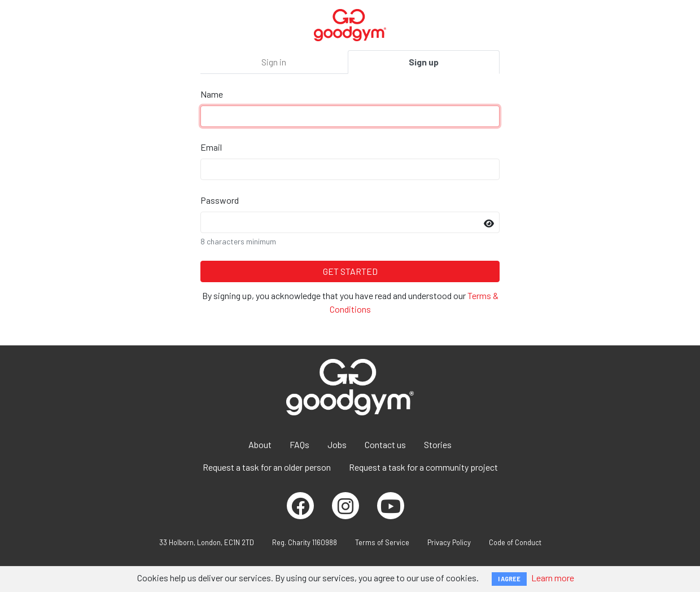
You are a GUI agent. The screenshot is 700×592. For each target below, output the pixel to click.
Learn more (553, 578)
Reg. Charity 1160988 (305, 542)
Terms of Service (382, 542)
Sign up (424, 62)
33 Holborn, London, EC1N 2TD (207, 542)
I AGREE (509, 579)
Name (212, 94)
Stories (438, 444)
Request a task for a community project (423, 467)
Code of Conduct (515, 542)
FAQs (299, 444)
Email (211, 147)
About (260, 444)
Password (220, 200)
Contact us (385, 444)
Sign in (274, 62)
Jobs (337, 444)
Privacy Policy (449, 542)
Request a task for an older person (267, 467)
